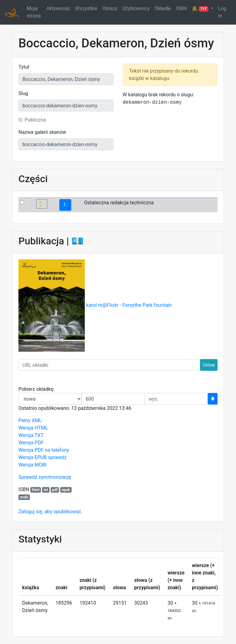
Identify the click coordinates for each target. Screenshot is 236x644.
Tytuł (24, 67)
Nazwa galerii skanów (42, 132)
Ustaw (209, 365)
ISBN (181, 8)
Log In (222, 12)
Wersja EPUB (33, 457)
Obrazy (110, 8)
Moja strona (34, 12)
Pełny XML (30, 420)
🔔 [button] (200, 9)
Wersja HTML (33, 428)
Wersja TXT (31, 435)
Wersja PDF (31, 443)
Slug (23, 93)
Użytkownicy (136, 8)
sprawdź (57, 457)
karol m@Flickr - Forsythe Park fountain (129, 305)
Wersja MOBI (33, 465)
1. (65, 205)
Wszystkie (86, 8)
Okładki (163, 8)
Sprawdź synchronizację (45, 477)
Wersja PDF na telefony (44, 450)
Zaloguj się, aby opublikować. (50, 512)
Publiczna (35, 120)
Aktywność (58, 8)
